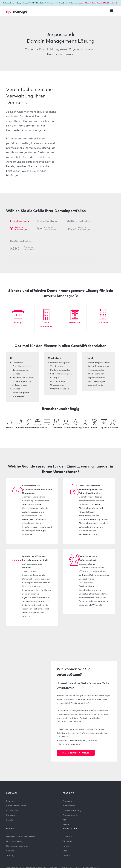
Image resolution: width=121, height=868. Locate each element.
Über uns (67, 837)
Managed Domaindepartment (21, 837)
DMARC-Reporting (72, 810)
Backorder (11, 851)
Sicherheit (68, 841)
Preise (66, 824)
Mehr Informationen (76, 753)
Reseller (10, 820)
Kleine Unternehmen (16, 806)
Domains (67, 801)
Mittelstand (75, 322)
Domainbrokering (15, 841)
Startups (18, 322)
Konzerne (103, 322)
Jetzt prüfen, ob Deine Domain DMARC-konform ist (99, 3)
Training (10, 855)
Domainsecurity (71, 815)
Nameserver (69, 806)
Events (66, 855)
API (65, 820)
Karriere (67, 846)
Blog (65, 851)
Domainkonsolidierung (17, 846)
